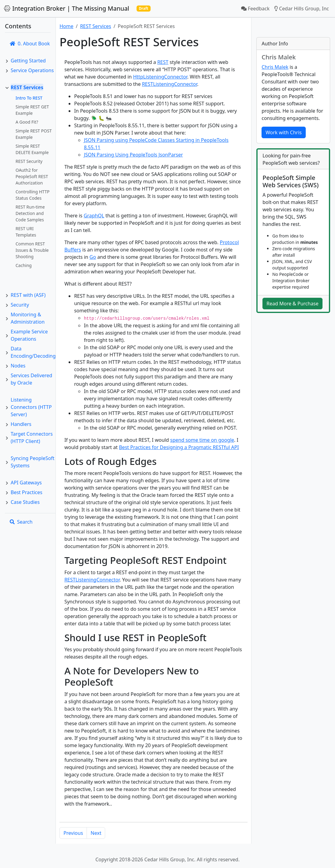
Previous (73, 833)
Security (20, 305)
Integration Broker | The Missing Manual (66, 8)
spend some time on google (202, 440)
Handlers (21, 424)
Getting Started (28, 61)
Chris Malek (275, 67)
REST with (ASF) (28, 295)
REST (163, 62)
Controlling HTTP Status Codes (32, 195)
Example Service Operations (29, 335)
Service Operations (32, 70)
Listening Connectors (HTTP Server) (31, 407)
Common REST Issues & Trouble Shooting (32, 250)
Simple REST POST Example (34, 134)
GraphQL (94, 216)
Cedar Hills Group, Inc (302, 9)
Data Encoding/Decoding (33, 352)
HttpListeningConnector (160, 77)
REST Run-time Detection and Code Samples (30, 213)
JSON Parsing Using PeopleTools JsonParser (133, 155)
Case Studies (25, 502)
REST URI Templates (26, 232)
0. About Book (30, 44)
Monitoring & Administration (28, 318)
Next (96, 833)
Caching (24, 265)
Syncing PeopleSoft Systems (33, 462)
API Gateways (26, 483)
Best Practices (27, 492)
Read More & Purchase (292, 304)
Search (21, 522)
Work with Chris (283, 132)
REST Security (29, 161)
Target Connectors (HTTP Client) (32, 438)
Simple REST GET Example (32, 110)
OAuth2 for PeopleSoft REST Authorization (32, 176)
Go (93, 257)
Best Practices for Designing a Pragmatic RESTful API (179, 447)
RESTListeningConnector (170, 84)
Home (66, 26)
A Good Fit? (27, 122)
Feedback (255, 9)
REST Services (27, 87)
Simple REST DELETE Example (32, 149)
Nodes (18, 366)
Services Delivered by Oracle (31, 379)
